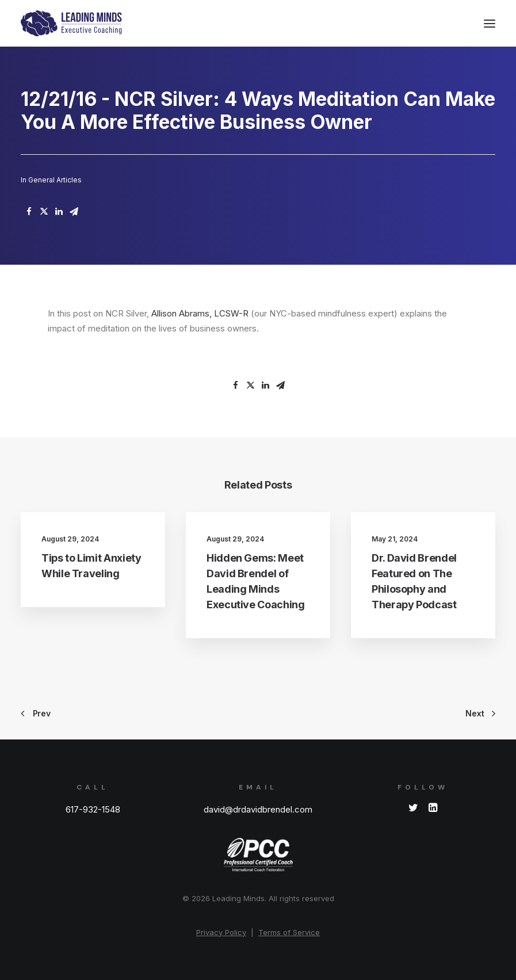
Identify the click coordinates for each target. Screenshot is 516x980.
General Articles (55, 180)
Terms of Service (289, 932)
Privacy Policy (221, 932)
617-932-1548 (93, 809)
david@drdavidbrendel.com (258, 809)
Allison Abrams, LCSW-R (200, 313)
